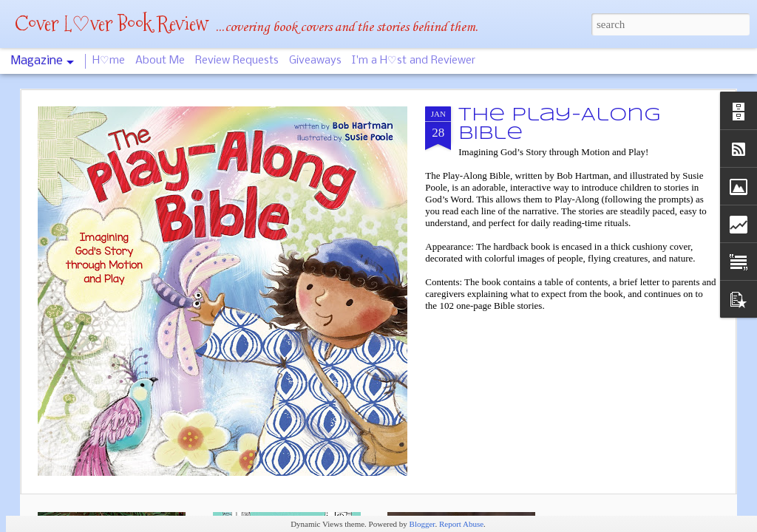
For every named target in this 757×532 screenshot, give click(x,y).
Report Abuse (461, 524)
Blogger (422, 524)
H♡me (109, 61)
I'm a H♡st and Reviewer (414, 61)
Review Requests (237, 61)
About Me (160, 61)
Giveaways (315, 61)
